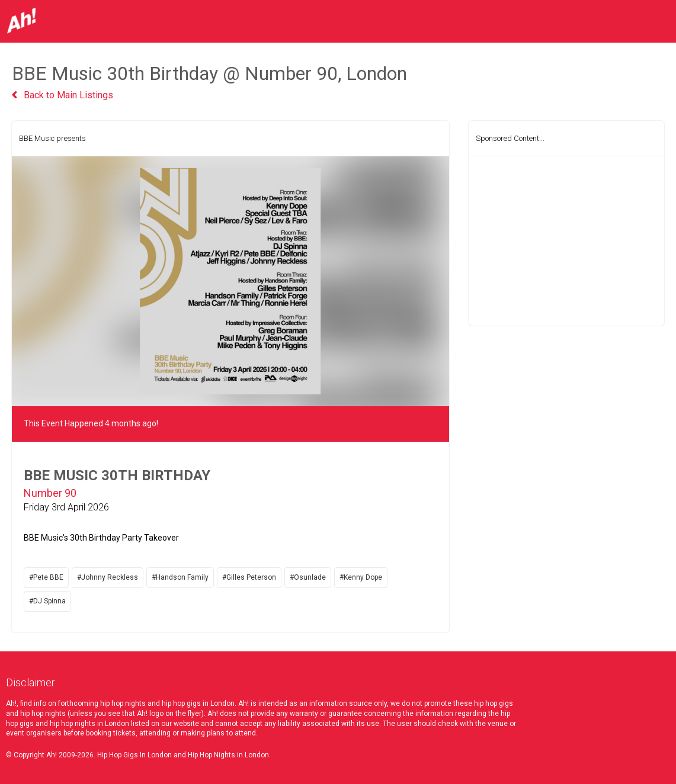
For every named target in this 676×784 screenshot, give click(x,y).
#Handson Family (180, 577)
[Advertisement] (566, 241)
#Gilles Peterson (249, 577)
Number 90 (50, 493)
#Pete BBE (46, 577)
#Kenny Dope (361, 577)
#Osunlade (308, 577)
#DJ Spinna (47, 601)
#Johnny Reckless (108, 577)
